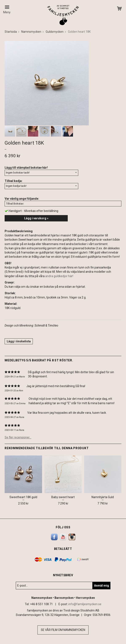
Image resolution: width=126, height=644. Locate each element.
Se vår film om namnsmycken (63, 630)
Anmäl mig (101, 586)
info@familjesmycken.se (85, 604)
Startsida (11, 32)
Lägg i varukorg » (36, 218)
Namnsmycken (31, 32)
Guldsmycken (55, 32)
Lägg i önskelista (19, 341)
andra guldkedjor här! (59, 276)
